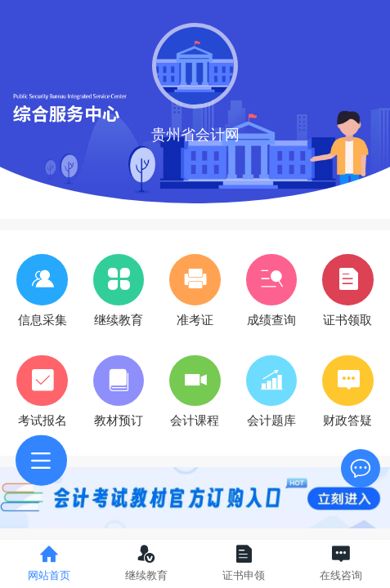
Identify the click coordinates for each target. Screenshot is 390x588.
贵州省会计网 (195, 135)
